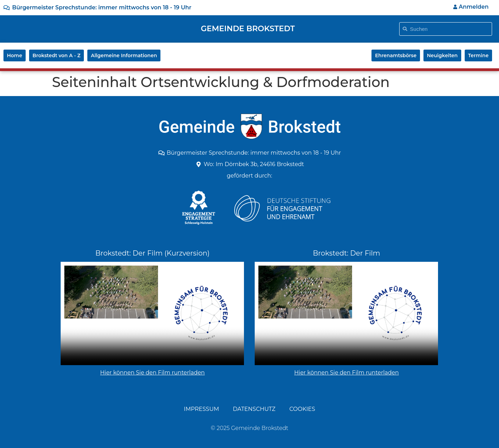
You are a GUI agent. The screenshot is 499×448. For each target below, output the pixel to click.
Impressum (202, 409)
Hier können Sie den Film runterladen (152, 373)
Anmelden (471, 7)
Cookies (302, 409)
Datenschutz (254, 409)
